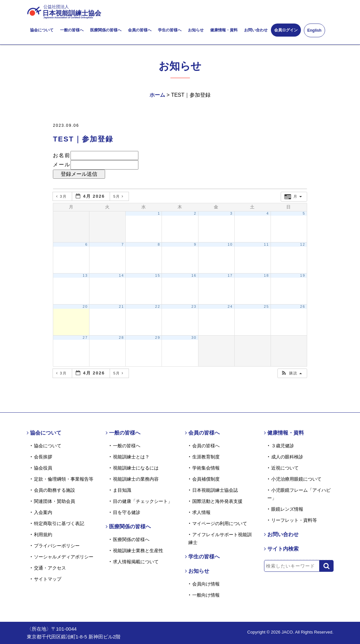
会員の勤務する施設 (55, 490)
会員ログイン (286, 30)
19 (303, 275)
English (314, 30)
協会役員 (43, 468)
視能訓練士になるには (136, 468)
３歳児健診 (283, 446)
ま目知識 (122, 490)
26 (303, 306)
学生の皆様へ (170, 30)
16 (194, 275)
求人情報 (201, 512)
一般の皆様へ (72, 30)
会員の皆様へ (140, 30)
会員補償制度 (206, 479)
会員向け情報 (206, 584)
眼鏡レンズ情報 (287, 509)
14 (121, 275)
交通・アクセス (50, 568)
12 (303, 244)
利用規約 (43, 535)
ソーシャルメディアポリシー (64, 557)
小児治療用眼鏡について (296, 479)
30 (194, 338)
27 (85, 338)
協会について (42, 30)
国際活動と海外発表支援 (217, 501)
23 (194, 306)
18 (266, 275)
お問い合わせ (256, 30)
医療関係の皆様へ (106, 30)
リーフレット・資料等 (294, 520)
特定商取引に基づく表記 (59, 523)
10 (230, 244)
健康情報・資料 (224, 30)
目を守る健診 (127, 512)
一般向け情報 (206, 595)
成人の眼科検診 (287, 457)
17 (230, 275)
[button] (291, 373)
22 (158, 306)
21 (121, 306)
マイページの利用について (220, 523)
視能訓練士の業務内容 (136, 479)
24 (230, 306)
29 (158, 338)
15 (158, 275)
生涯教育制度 (206, 457)
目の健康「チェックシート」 (143, 501)
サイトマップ (48, 579)
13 (85, 275)
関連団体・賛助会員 (55, 501)
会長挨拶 (43, 457)
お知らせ (196, 30)
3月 (62, 196)
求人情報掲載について (136, 562)
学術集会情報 (206, 468)
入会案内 (43, 512)
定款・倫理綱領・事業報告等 (64, 479)
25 (266, 306)
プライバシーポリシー (57, 546)
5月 (119, 196)
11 (266, 244)
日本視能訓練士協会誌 (215, 490)
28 (121, 338)
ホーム (157, 95)
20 (85, 306)
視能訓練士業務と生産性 (138, 551)
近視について (285, 468)
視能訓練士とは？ (131, 457)
